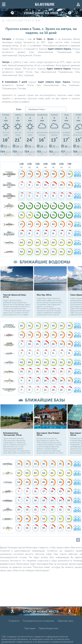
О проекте (14, 621)
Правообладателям (48, 628)
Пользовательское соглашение (38, 621)
